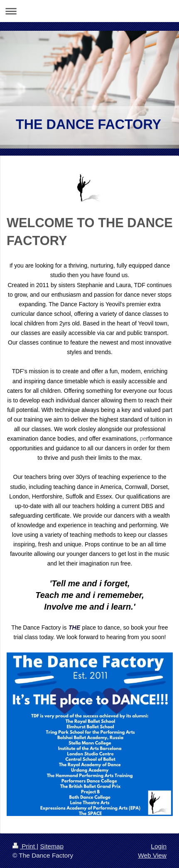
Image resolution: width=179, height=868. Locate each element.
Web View (152, 855)
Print (25, 846)
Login (159, 846)
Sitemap (51, 846)
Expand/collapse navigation (89, 11)
